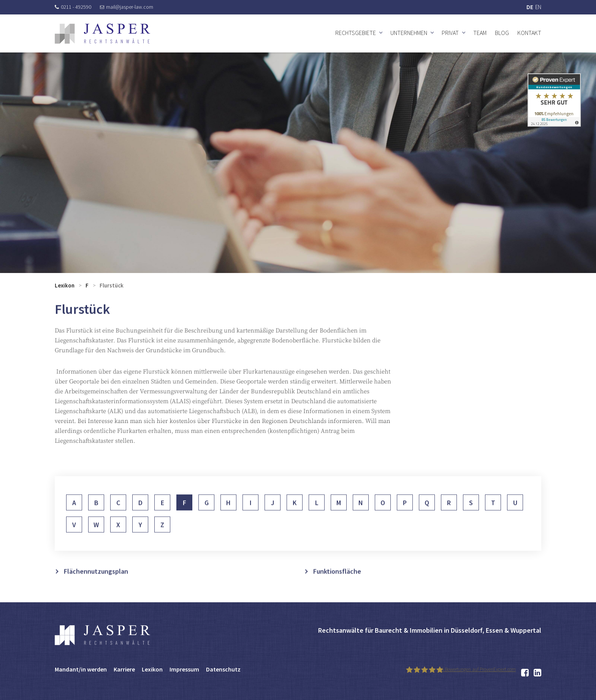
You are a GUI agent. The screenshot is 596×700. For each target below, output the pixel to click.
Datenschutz (223, 669)
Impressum (184, 669)
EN (538, 7)
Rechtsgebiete (356, 33)
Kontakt (529, 33)
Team (480, 33)
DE (530, 7)
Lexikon (65, 285)
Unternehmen (409, 33)
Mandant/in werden (81, 669)
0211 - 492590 (73, 7)
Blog (502, 33)
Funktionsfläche (337, 582)
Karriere (124, 669)
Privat (450, 33)
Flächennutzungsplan (96, 582)
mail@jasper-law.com (127, 7)
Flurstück (112, 285)
